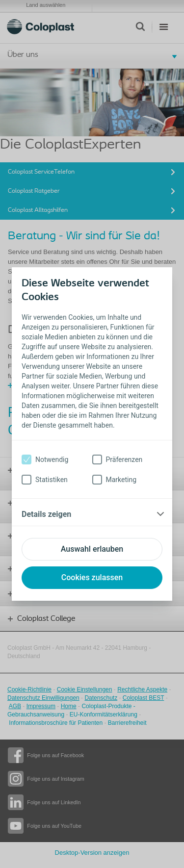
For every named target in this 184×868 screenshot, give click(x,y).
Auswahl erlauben (92, 549)
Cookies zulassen (92, 577)
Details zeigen (46, 514)
